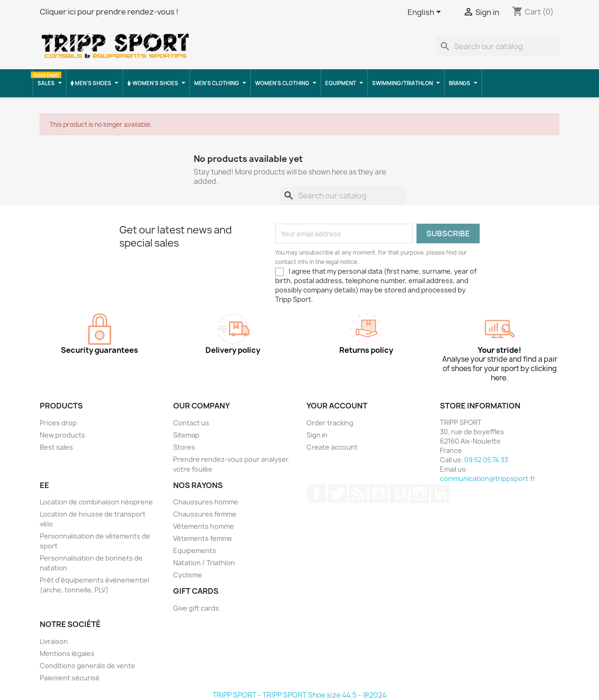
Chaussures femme (205, 514)
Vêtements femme (203, 538)
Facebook (317, 494)
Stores (184, 447)
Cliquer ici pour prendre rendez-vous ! (109, 12)
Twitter (337, 494)
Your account (337, 406)
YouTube (379, 494)
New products (62, 435)
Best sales (56, 447)
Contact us (191, 423)
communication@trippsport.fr (488, 478)
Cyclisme (188, 575)
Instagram (420, 494)
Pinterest (399, 494)
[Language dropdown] (426, 13)
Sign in (317, 435)
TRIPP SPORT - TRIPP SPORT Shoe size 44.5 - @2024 (299, 695)
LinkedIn (440, 494)
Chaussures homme (206, 502)
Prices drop (58, 423)
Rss (358, 494)
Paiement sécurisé (70, 678)
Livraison (54, 641)
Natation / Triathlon (204, 563)
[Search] (497, 46)
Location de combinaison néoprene (96, 502)
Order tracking (330, 423)
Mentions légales (67, 653)
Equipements (195, 551)
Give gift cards (196, 608)
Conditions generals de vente (88, 666)
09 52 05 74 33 (486, 460)
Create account (332, 447)
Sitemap (186, 435)
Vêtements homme (204, 526)
